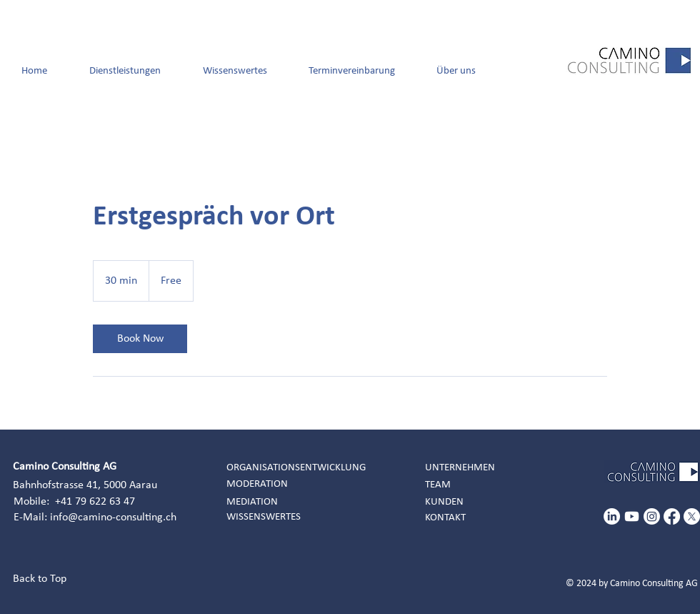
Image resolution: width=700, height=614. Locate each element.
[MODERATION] (303, 484)
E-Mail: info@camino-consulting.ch (95, 518)
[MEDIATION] (303, 502)
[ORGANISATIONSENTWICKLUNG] (303, 468)
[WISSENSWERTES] (303, 517)
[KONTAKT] (501, 518)
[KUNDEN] (501, 502)
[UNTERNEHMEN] (501, 468)
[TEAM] (501, 485)
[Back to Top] (45, 579)
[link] (140, 339)
